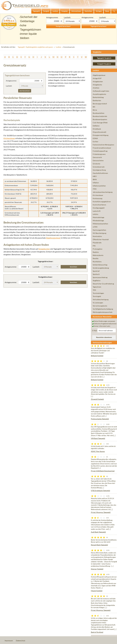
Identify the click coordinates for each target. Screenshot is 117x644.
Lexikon (58, 47)
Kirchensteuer (9, 138)
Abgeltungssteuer (53, 238)
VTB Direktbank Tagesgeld (100, 491)
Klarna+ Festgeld (97, 569)
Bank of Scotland (97, 632)
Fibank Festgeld (97, 591)
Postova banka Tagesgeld (100, 419)
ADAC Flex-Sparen (98, 451)
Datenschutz (21, 641)
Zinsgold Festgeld (97, 399)
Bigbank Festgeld (97, 356)
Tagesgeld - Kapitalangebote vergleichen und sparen (35, 47)
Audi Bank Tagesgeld (98, 532)
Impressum (9, 641)
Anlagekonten (44, 249)
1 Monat (72, 21)
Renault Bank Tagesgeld (99, 545)
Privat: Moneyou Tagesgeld (101, 512)
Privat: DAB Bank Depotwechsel (103, 471)
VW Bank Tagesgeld (98, 438)
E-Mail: (95, 330)
